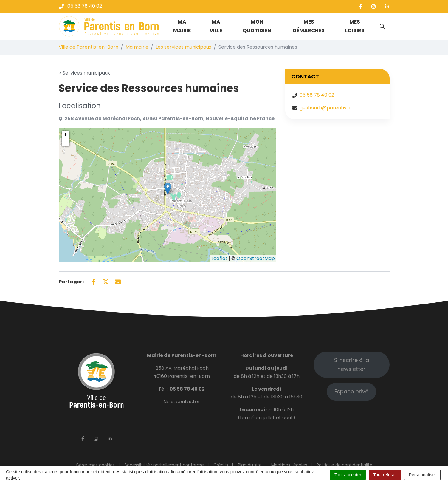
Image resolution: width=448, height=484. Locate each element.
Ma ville (216, 26)
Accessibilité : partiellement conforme (164, 465)
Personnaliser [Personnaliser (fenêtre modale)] (422, 475)
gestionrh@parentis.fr (325, 108)
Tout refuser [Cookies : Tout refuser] (385, 475)
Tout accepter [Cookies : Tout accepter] (348, 475)
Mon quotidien (257, 26)
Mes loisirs (355, 26)
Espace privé (351, 391)
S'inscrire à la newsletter (352, 365)
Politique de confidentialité (344, 465)
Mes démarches (309, 26)
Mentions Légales (289, 465)
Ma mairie (182, 26)
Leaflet (219, 258)
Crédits (221, 465)
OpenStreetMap (256, 258)
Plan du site (250, 465)
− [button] (66, 142)
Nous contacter (182, 402)
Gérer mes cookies (95, 465)
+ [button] (66, 134)
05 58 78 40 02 (317, 95)
